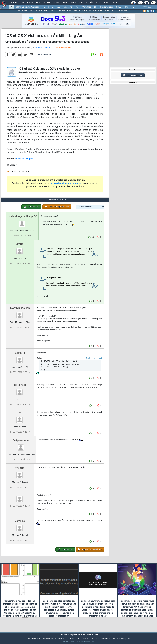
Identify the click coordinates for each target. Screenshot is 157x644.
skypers (20, 474)
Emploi (83, 2)
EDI (96, 7)
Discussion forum (133, 75)
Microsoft (68, 7)
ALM (58, 7)
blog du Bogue (24, 161)
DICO (114, 11)
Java (76, 7)
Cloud (46, 7)
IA (53, 7)
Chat (56, 2)
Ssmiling (20, 527)
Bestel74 (20, 359)
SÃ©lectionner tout (94, 364)
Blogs (47, 2)
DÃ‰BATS (98, 11)
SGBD (119, 7)
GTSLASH (20, 391)
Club (116, 2)
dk (20, 418)
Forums (14, 2)
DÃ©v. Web (86, 7)
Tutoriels (27, 2)
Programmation (107, 7)
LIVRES (53, 11)
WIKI (107, 11)
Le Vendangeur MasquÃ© (22, 222)
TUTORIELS (22, 11)
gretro (20, 250)
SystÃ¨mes (147, 7)
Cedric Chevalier (44, 50)
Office (127, 7)
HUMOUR (123, 11)
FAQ (38, 2)
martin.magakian (20, 314)
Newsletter (69, 2)
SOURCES (87, 11)
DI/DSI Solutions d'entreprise (28, 7)
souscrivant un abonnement (67, 185)
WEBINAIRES (41, 11)
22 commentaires (64, 50)
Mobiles (136, 7)
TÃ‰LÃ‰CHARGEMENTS (69, 11)
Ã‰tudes (95, 2)
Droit (106, 2)
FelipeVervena (21, 446)
